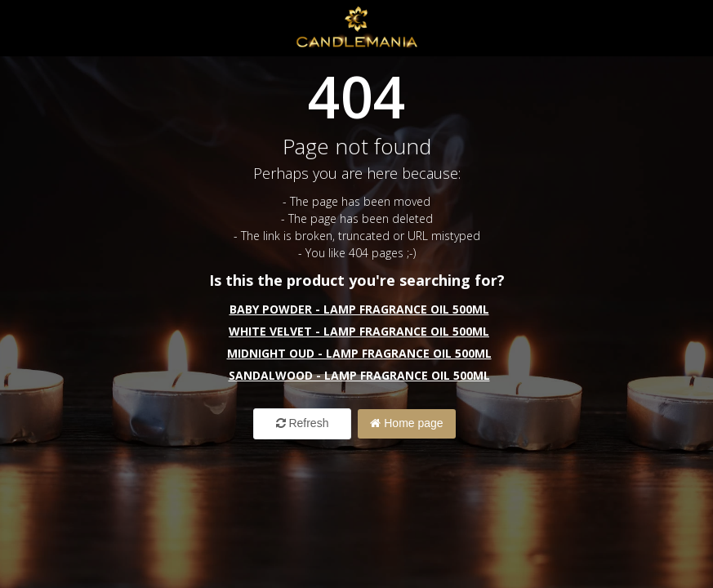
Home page (406, 423)
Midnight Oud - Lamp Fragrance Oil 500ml (359, 353)
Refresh (303, 423)
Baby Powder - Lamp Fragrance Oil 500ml (359, 309)
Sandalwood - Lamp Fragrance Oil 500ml (359, 375)
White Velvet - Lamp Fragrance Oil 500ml (359, 331)
